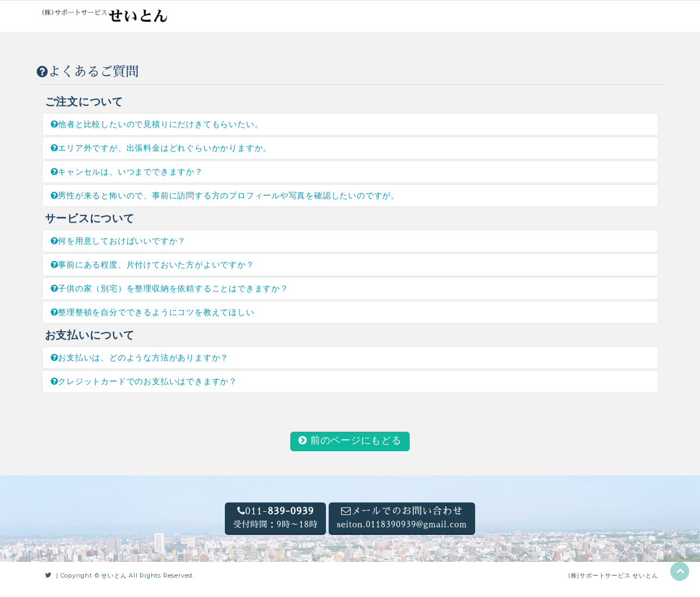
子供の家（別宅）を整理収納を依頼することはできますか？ (170, 288)
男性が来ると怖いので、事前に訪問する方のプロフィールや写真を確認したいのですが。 (225, 195)
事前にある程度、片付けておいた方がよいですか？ (153, 264)
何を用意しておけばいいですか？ (119, 241)
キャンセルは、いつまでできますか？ (127, 172)
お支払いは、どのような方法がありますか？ (140, 357)
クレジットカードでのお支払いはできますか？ (144, 381)
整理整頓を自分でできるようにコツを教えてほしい (153, 312)
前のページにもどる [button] (350, 440)
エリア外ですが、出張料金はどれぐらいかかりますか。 (161, 148)
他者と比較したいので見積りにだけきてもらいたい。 (157, 124)
